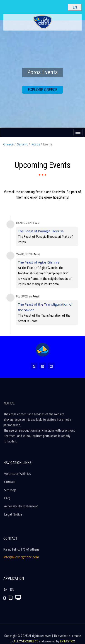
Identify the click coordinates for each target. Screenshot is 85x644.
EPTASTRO (68, 641)
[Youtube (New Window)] (51, 366)
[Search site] (61, 7)
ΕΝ (12, 589)
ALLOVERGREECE (26, 641)
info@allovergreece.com (21, 557)
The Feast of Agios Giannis (39, 262)
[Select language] (75, 7)
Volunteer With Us (17, 474)
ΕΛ (5, 589)
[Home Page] (43, 350)
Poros (36, 144)
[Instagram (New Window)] (43, 366)
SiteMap (10, 490)
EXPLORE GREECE (43, 90)
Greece (8, 144)
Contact (10, 482)
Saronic (22, 144)
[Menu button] (78, 132)
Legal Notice (13, 514)
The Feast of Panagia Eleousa (41, 231)
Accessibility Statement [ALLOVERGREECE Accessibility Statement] (21, 506)
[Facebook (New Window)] (34, 366)
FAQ (7, 498)
